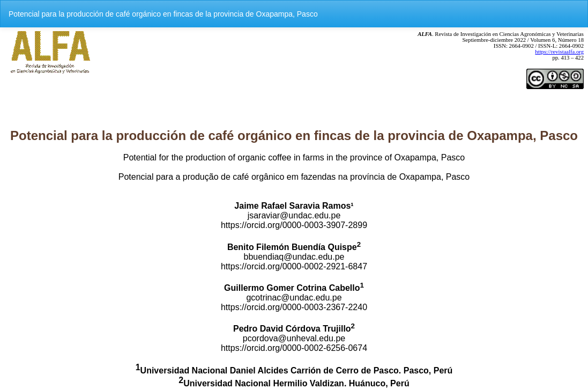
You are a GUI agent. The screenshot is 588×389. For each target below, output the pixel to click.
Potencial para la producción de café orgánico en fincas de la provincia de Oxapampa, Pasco (163, 14)
